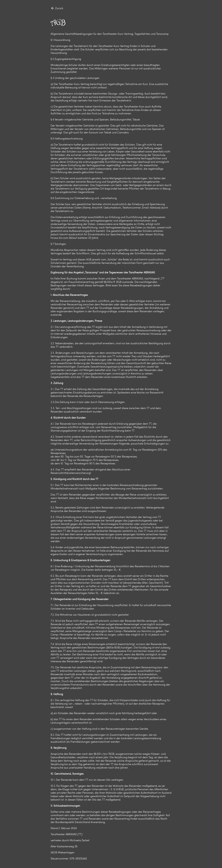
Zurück (57, 8)
